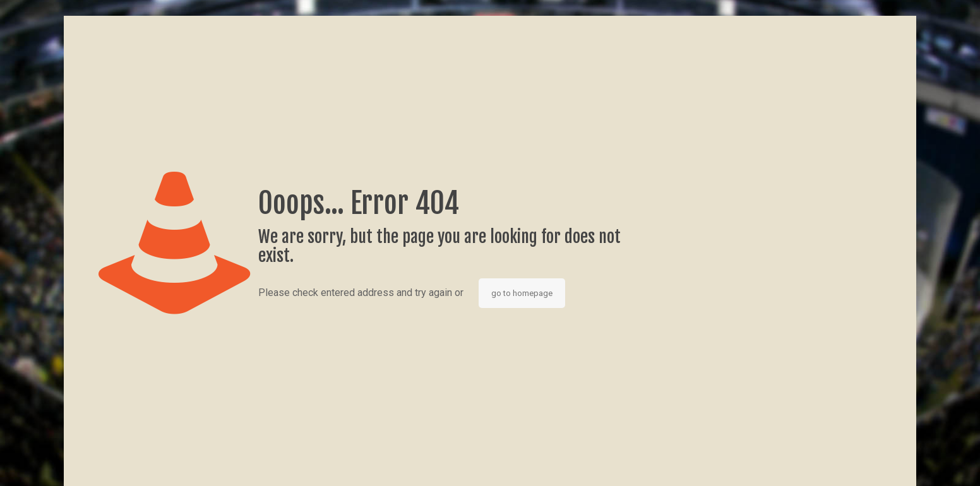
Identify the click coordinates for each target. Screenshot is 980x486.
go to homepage (522, 293)
